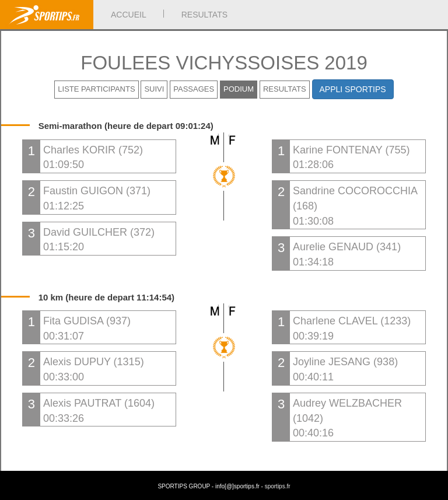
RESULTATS (204, 15)
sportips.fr (278, 486)
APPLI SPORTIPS (353, 89)
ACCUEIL (129, 15)
